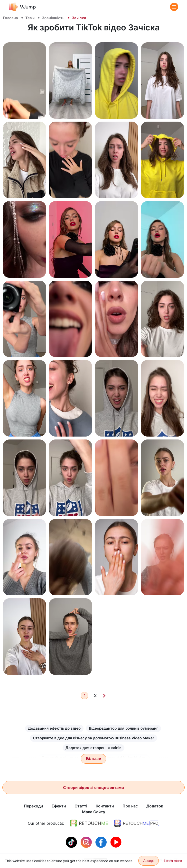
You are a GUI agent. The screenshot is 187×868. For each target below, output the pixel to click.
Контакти (105, 806)
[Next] (104, 696)
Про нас (130, 806)
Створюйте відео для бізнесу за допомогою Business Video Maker (93, 738)
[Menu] (174, 7)
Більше (93, 759)
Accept (149, 861)
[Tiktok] (72, 842)
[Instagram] (87, 842)
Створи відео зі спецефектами (93, 787)
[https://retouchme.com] (89, 823)
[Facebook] (102, 842)
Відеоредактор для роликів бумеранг (123, 728)
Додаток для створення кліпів (93, 748)
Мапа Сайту (94, 812)
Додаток (155, 806)
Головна (10, 18)
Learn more (173, 861)
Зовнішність (53, 18)
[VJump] (22, 7)
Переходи (33, 806)
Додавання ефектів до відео (54, 728)
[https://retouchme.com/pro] (137, 823)
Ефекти (59, 806)
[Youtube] (116, 842)
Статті (81, 806)
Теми (30, 18)
